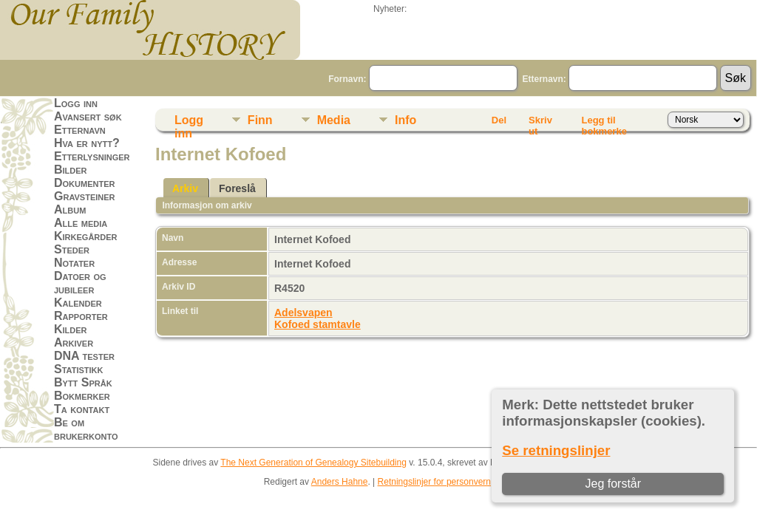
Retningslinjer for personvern (434, 482)
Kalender (78, 303)
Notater (74, 263)
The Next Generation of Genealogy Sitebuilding (313, 463)
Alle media (81, 223)
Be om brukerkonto (86, 429)
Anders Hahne (340, 482)
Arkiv (185, 188)
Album (70, 209)
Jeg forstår (613, 484)
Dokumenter (84, 183)
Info (405, 120)
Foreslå (237, 188)
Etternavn (80, 130)
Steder (72, 249)
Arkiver (74, 342)
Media (334, 120)
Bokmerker (82, 396)
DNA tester (84, 356)
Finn (260, 120)
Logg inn (76, 103)
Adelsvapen (303, 313)
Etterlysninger (92, 156)
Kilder (71, 329)
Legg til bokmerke (604, 123)
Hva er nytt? (87, 143)
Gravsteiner (85, 196)
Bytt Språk (83, 382)
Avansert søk (88, 116)
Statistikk (78, 369)
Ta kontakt (82, 409)
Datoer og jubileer (80, 283)
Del (499, 120)
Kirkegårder (86, 236)
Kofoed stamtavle (318, 324)
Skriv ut (540, 123)
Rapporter (81, 316)
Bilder (71, 170)
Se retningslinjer (556, 450)
